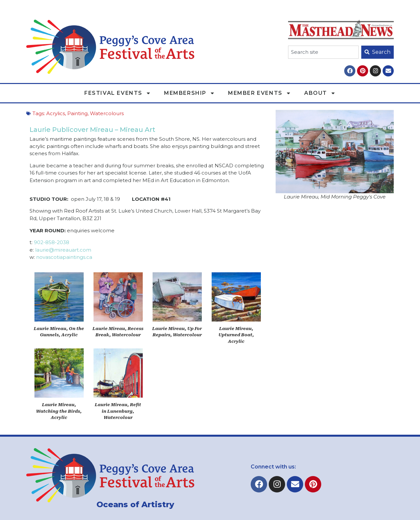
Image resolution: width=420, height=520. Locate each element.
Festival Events (118, 93)
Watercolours (107, 113)
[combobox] (323, 52)
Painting (77, 113)
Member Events (260, 93)
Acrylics (56, 113)
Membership (189, 93)
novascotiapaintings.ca (64, 257)
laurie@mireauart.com (63, 250)
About (320, 93)
